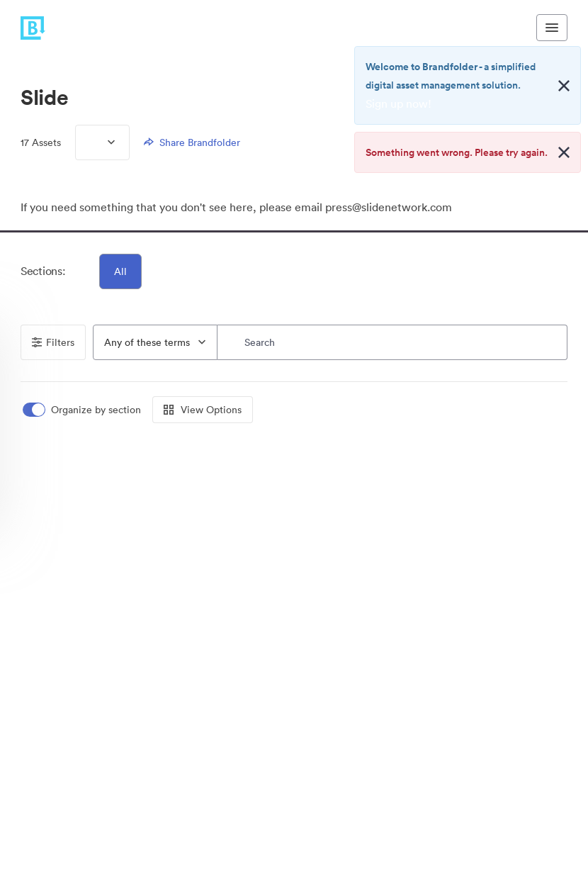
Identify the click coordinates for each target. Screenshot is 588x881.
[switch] (83, 410)
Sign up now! (398, 103)
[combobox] (155, 342)
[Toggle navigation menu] (552, 28)
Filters (53, 342)
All (120, 271)
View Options (203, 410)
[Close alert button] (564, 86)
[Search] (392, 342)
